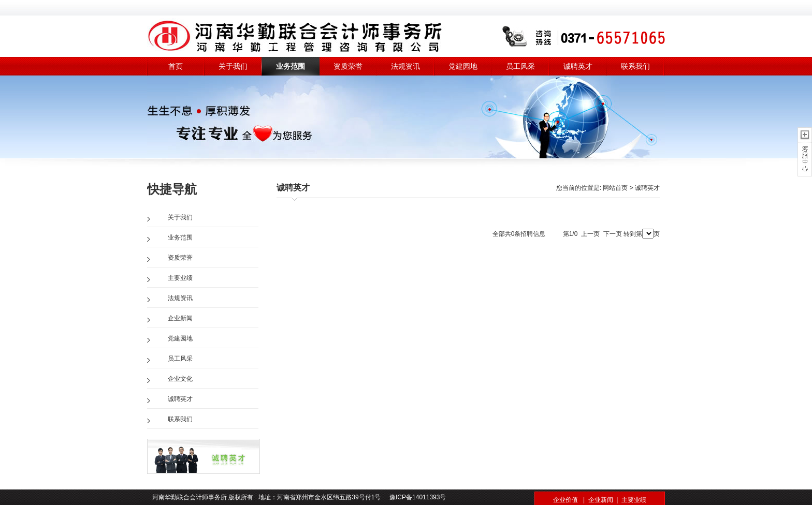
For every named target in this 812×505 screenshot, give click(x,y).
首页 (176, 66)
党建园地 (463, 66)
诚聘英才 (578, 66)
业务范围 (291, 66)
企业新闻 (180, 318)
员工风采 (520, 66)
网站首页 (615, 188)
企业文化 (180, 379)
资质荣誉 (348, 66)
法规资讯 (405, 66)
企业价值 (565, 500)
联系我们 (635, 66)
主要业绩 (180, 278)
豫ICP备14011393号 (417, 497)
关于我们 (233, 66)
